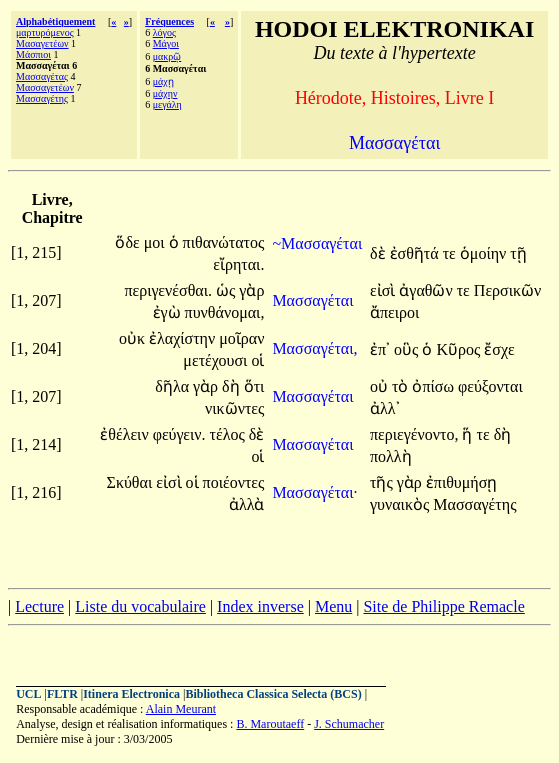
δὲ (380, 253)
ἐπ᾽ (380, 349)
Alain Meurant (181, 709)
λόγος (164, 32)
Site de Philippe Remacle (443, 606)
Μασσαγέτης (42, 98)
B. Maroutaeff (270, 724)
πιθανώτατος (224, 242)
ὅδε (129, 242)
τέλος (229, 434)
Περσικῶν (507, 290)
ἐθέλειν (126, 434)
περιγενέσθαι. (168, 290)
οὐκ (134, 338)
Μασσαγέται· (315, 492)
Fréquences (169, 21)
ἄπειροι (394, 312)
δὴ (233, 386)
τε (451, 253)
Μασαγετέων (42, 43)
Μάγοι (166, 43)
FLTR (62, 694)
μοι (156, 242)
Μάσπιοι (33, 54)
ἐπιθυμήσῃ (462, 482)
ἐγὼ (169, 312)
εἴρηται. (238, 264)
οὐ (381, 386)
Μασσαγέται (314, 300)
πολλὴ (391, 456)
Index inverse (260, 606)
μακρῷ (167, 56)
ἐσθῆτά (416, 253)
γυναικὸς (401, 504)
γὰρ (251, 290)
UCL (28, 694)
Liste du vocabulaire (140, 606)
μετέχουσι (217, 360)
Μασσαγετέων (45, 87)
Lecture (39, 606)
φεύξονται (490, 386)
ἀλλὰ (247, 504)
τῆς (383, 482)
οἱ (257, 360)
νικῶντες (234, 408)
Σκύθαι (132, 482)
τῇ (518, 253)
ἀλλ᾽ (385, 408)
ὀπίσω (435, 386)
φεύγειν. (179, 434)
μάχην (165, 93)
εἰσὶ (384, 290)
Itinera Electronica (131, 694)
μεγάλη (167, 104)
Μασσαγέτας (42, 76)
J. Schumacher (349, 724)
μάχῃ (163, 81)
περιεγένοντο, (414, 434)
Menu (333, 606)
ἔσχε (499, 349)
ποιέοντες (234, 482)
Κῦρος (460, 349)
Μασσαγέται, (314, 348)
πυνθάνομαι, (225, 312)
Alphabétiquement (55, 21)
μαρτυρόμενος (45, 32)
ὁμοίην (485, 253)
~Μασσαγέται (317, 243)
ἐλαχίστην (184, 338)
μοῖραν (241, 338)
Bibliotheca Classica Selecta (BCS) (273, 694)
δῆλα (174, 386)
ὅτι (254, 386)
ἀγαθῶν (427, 290)
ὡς (227, 290)
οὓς (408, 349)
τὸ (402, 386)
